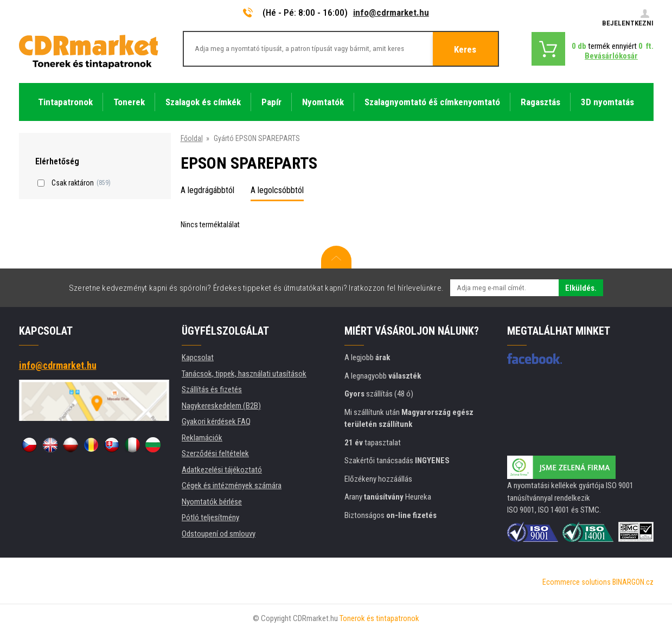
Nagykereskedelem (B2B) (221, 406)
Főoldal (192, 138)
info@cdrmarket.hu (391, 12)
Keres (465, 49)
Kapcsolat (198, 357)
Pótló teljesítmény (210, 517)
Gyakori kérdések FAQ (216, 421)
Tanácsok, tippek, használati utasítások (244, 374)
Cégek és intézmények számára (232, 485)
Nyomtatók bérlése (212, 502)
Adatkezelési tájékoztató (222, 470)
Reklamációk (202, 438)
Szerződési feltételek (215, 453)
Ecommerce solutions (577, 582)
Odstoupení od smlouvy (219, 534)
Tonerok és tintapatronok (379, 618)
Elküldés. (581, 288)
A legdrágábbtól (207, 190)
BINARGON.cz (633, 582)
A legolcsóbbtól (277, 190)
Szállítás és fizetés (212, 389)
